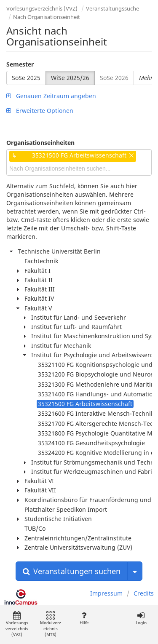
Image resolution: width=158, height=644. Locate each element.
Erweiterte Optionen (40, 111)
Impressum (106, 593)
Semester (20, 64)
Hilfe (84, 619)
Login (141, 619)
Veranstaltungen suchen (72, 571)
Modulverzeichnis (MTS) (51, 624)
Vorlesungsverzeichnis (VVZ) (42, 8)
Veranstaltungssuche (112, 8)
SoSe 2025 (26, 78)
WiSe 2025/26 (70, 78)
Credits (144, 593)
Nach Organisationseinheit (47, 17)
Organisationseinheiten (40, 143)
